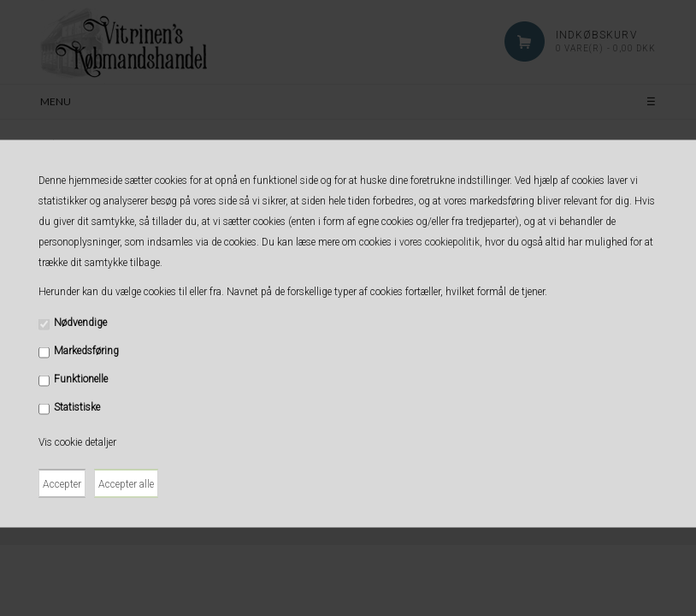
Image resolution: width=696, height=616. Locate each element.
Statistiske (77, 407)
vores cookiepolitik (439, 242)
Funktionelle (81, 379)
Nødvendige (80, 323)
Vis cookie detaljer (77, 442)
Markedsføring (86, 351)
